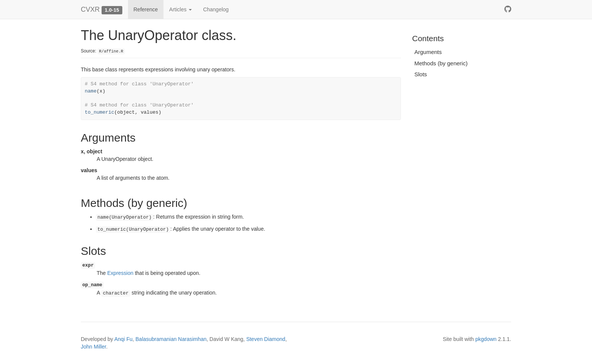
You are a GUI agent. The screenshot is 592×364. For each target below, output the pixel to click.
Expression (120, 273)
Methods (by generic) (441, 63)
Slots (421, 74)
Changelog (216, 9)
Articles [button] (180, 9)
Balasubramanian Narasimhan (171, 339)
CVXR (90, 9)
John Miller (93, 347)
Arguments (428, 52)
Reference (146, 9)
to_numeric (100, 112)
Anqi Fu (123, 339)
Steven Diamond (266, 339)
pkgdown (486, 339)
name (91, 91)
